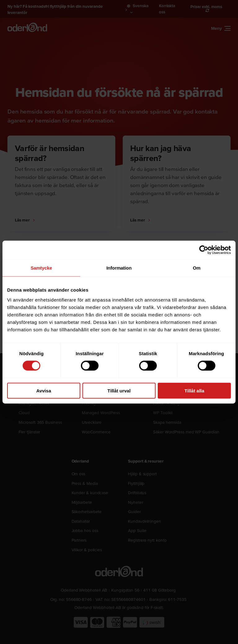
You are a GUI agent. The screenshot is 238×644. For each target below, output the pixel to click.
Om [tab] (197, 268)
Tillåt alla (194, 390)
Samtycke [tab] (41, 268)
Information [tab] (119, 268)
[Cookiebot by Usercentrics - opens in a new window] (204, 250)
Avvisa (44, 390)
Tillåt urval (119, 390)
